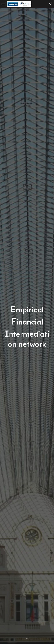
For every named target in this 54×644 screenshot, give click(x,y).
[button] (3, 4)
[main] (27, 326)
